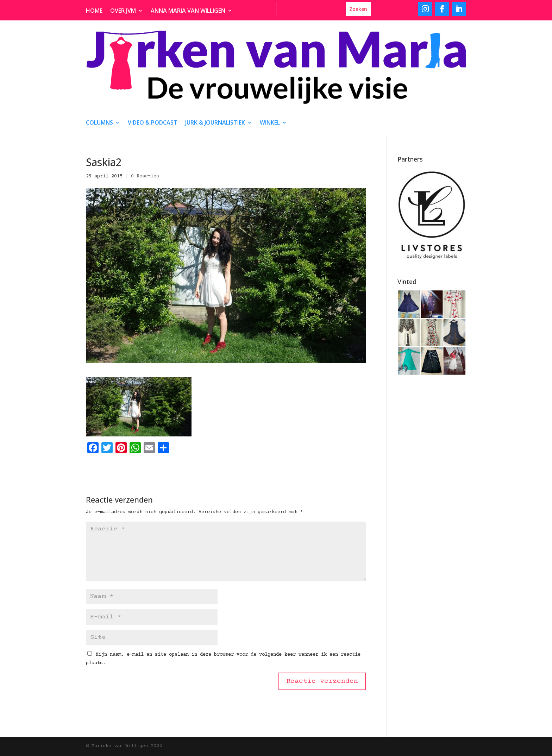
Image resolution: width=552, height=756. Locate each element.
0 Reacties (145, 176)
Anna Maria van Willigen (188, 11)
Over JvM (123, 11)
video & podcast (153, 123)
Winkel (270, 123)
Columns (99, 123)
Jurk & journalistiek (215, 123)
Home (94, 11)
